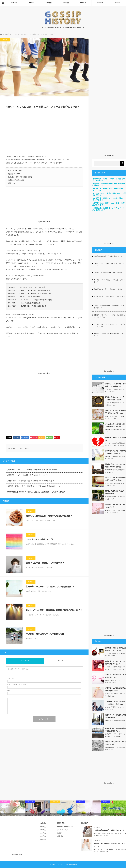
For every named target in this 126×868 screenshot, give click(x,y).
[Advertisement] (44, 133)
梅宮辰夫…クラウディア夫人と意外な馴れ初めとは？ (115, 663)
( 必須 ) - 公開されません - (17, 685)
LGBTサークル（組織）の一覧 (40, 540)
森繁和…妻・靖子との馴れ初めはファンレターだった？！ (109, 297)
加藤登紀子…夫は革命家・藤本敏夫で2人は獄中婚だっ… (115, 385)
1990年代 (66, 3)
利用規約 (60, 833)
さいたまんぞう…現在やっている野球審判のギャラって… (115, 425)
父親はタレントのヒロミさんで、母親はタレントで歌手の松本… (115, 735)
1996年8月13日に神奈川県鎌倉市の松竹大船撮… (115, 471)
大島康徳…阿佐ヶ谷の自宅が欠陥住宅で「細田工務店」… (115, 649)
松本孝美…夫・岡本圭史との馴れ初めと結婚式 (115, 716)
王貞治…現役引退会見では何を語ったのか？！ (115, 492)
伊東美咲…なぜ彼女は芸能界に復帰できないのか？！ (115, 689)
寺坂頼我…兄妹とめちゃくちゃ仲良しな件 (45, 634)
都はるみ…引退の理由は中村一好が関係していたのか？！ (109, 335)
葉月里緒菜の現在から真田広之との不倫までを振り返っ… (115, 452)
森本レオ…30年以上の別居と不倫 (116, 439)
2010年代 (31, 3)
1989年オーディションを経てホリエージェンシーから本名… (115, 511)
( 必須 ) (11, 679)
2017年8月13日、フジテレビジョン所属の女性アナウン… (115, 681)
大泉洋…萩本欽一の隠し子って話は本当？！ (46, 563)
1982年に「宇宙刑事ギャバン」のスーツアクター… (115, 708)
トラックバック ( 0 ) (64, 661)
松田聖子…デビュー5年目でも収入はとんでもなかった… (109, 845)
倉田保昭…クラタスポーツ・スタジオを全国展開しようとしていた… (109, 316)
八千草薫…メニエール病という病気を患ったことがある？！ (109, 281)
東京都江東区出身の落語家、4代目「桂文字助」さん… (115, 484)
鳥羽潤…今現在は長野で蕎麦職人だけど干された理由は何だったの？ (35, 486)
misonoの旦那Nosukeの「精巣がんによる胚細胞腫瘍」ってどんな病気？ (37, 492)
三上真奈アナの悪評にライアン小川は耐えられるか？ (115, 676)
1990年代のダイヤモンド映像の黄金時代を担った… (115, 748)
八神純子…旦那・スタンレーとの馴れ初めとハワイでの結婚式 (32, 470)
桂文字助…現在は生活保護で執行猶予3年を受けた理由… (115, 479)
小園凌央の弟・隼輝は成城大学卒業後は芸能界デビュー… (115, 730)
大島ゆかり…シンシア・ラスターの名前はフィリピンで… (115, 703)
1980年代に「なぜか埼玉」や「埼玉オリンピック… (115, 431)
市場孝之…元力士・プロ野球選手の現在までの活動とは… (115, 412)
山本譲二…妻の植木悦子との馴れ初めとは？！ (108, 256)
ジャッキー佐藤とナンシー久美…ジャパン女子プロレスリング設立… (109, 325)
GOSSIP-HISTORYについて (65, 827)
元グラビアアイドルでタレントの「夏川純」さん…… (115, 404)
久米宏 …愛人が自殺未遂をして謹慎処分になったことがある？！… (110, 307)
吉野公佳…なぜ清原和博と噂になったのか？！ (115, 506)
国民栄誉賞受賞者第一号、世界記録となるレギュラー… (115, 498)
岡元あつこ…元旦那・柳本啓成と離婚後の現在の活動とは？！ (54, 610)
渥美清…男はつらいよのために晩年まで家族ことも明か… (115, 466)
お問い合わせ (61, 836)
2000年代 (49, 3)
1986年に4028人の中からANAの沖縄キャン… (115, 722)
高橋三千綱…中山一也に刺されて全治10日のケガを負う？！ (32, 481)
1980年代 (83, 3)
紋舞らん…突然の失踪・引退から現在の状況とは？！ (50, 516)
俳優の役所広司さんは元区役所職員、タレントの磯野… (115, 417)
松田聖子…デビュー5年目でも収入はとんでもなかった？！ (31, 475)
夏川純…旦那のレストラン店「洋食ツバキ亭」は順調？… (115, 398)
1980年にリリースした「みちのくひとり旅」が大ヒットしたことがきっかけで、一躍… (110, 834)
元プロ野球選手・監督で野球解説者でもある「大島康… (115, 655)
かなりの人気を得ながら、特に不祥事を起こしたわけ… (115, 695)
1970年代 (100, 3)
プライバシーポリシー (63, 830)
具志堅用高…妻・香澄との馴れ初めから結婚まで (109, 289)
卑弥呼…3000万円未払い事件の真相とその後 (116, 743)
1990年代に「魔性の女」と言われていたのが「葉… (115, 458)
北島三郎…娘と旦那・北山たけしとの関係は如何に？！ (51, 587)
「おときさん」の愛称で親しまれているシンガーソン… (115, 391)
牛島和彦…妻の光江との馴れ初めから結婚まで (108, 273)
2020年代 (14, 3)
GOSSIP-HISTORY (61, 865)
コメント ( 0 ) (25, 661)
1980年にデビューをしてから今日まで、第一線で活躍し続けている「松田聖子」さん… (110, 850)
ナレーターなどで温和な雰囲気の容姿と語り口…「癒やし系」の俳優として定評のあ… (115, 445)
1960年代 (117, 3)
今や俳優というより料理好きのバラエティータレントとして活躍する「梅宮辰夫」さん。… (115, 669)
